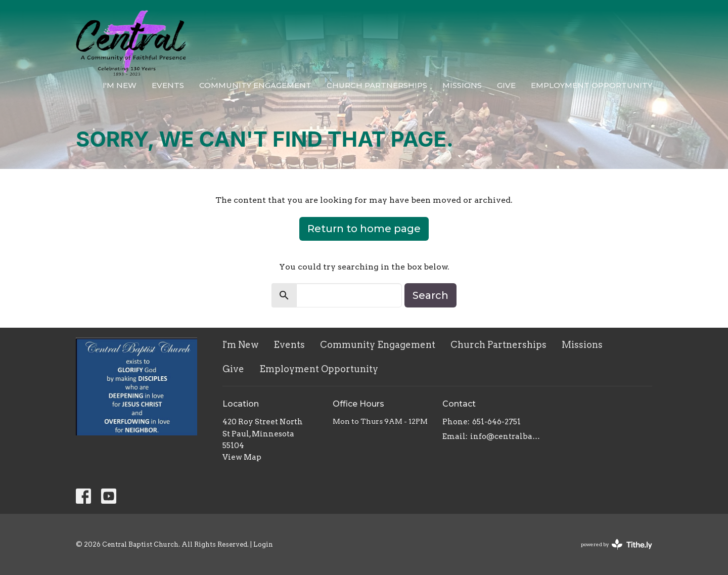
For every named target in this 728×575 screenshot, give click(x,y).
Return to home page (364, 229)
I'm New (120, 85)
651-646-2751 (496, 422)
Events (168, 85)
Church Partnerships (377, 85)
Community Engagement (255, 85)
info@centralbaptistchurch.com (506, 436)
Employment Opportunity (591, 85)
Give (506, 85)
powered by (617, 544)
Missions (462, 85)
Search (430, 295)
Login (263, 544)
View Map (242, 457)
